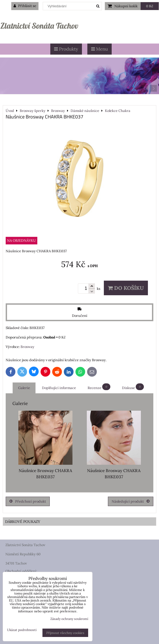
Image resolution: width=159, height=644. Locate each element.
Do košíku (126, 288)
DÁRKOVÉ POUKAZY (23, 522)
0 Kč (150, 6)
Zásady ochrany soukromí (69, 619)
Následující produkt (131, 501)
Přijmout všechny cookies (65, 633)
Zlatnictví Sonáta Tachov (39, 26)
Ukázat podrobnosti (22, 630)
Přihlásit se (25, 6)
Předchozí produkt (28, 501)
